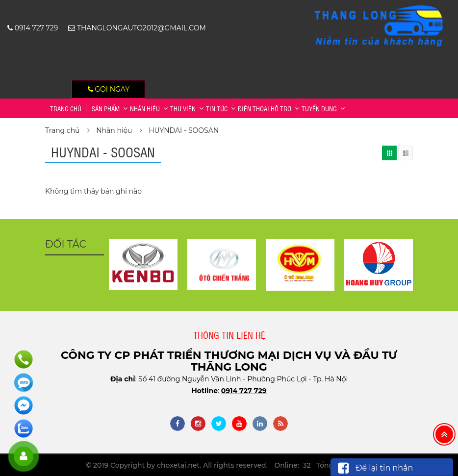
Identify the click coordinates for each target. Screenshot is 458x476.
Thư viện (183, 108)
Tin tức (217, 108)
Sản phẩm (106, 108)
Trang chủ (66, 108)
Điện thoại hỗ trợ (265, 108)
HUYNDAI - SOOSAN (184, 130)
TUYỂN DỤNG (319, 108)
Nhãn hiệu (145, 108)
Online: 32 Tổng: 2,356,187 (321, 465)
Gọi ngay (109, 89)
